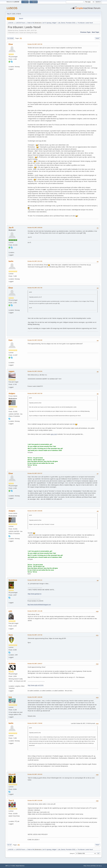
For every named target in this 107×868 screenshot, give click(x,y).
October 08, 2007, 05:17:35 (35, 288)
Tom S (11, 801)
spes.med (54, 434)
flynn (11, 635)
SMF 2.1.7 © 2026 (10, 866)
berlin (11, 261)
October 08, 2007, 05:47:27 (35, 473)
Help (85, 866)
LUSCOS (12, 8)
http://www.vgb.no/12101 (36, 685)
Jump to (72, 853)
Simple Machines (20, 866)
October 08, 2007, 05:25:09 (35, 340)
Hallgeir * (55, 23)
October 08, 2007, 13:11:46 (35, 611)
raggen (11, 371)
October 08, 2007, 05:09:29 (35, 228)
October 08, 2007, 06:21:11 (35, 580)
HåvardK (12, 774)
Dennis (63, 23)
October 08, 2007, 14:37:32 (35, 635)
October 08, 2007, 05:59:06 (35, 511)
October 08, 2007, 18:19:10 (35, 774)
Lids (59, 23)
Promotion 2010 (70, 23)
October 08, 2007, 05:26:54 (35, 371)
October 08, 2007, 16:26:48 (35, 697)
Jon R (44, 23)
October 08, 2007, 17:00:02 (35, 723)
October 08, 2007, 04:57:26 (35, 44)
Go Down (10, 38)
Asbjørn (12, 394)
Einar (11, 44)
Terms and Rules (91, 866)
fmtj (10, 697)
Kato (10, 340)
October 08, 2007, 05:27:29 (35, 393)
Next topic (95, 32)
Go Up (9, 845)
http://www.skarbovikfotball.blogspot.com (39, 605)
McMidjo (12, 664)
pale (10, 611)
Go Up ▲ (99, 866)
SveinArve (13, 580)
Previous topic (86, 32)
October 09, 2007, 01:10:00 (35, 800)
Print (97, 38)
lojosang (49, 23)
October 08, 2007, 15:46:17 (35, 664)
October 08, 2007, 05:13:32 (35, 261)
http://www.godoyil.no (35, 594)
